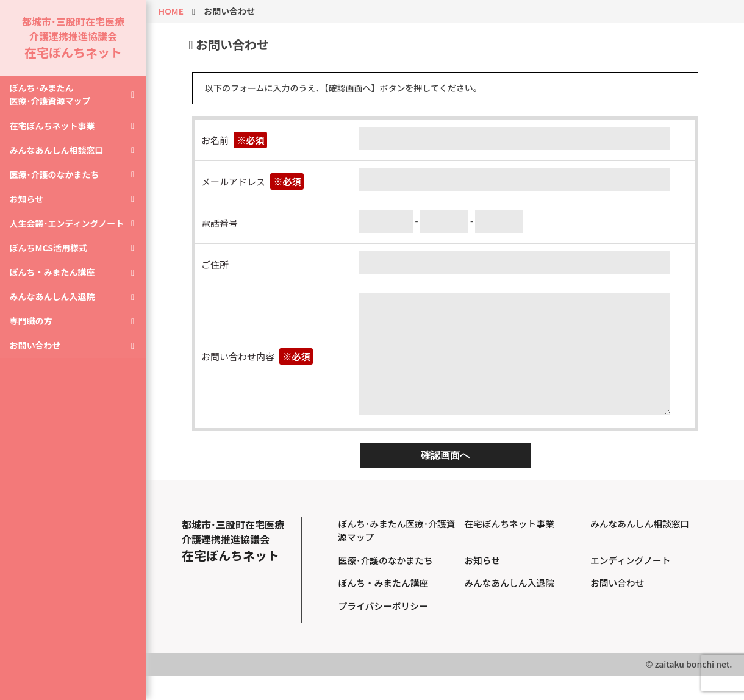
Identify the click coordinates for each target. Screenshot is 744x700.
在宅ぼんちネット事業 (55, 135)
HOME (171, 11)
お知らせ (29, 212)
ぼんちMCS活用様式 (51, 263)
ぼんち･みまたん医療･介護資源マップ (53, 103)
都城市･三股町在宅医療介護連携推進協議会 (73, 41)
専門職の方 (34, 340)
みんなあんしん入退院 (55, 314)
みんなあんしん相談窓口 (59, 160)
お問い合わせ (38, 365)
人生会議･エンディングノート (70, 237)
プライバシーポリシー (384, 630)
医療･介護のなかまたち (57, 186)
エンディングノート (631, 584)
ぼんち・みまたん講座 (55, 288)
